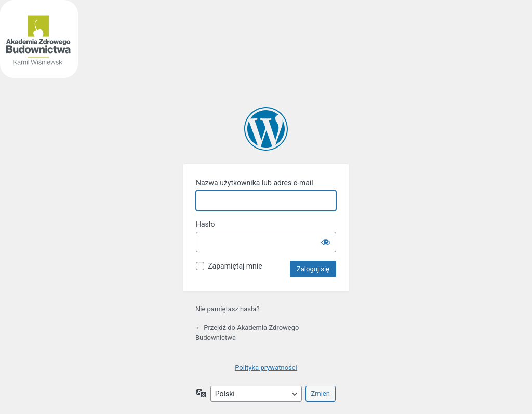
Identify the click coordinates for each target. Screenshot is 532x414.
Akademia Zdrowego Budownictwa (266, 129)
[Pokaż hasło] (326, 242)
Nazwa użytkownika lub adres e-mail (255, 183)
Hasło (205, 224)
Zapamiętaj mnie (235, 266)
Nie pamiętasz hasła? (228, 309)
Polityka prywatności (266, 368)
